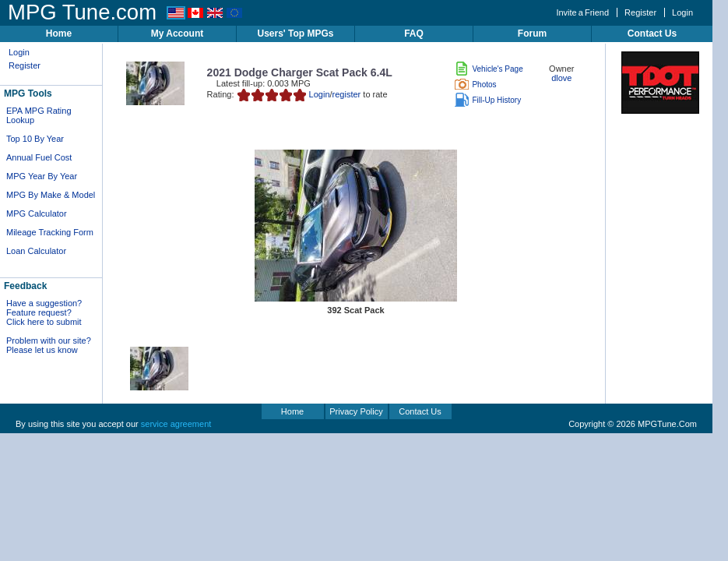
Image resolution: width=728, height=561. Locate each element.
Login (682, 12)
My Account (178, 34)
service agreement (176, 424)
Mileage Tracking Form (50, 232)
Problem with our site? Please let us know (49, 345)
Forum (532, 34)
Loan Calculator (36, 251)
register (347, 94)
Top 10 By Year (35, 139)
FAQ (414, 34)
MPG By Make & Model (51, 195)
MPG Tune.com (82, 12)
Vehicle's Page (489, 69)
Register (640, 12)
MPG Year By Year (42, 176)
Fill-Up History (488, 100)
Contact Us (652, 34)
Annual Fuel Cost (39, 157)
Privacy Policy (356, 411)
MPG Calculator (37, 213)
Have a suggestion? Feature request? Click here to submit (44, 312)
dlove (561, 78)
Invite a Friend (582, 12)
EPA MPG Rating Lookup (39, 115)
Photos (475, 85)
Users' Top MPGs (296, 34)
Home (59, 34)
